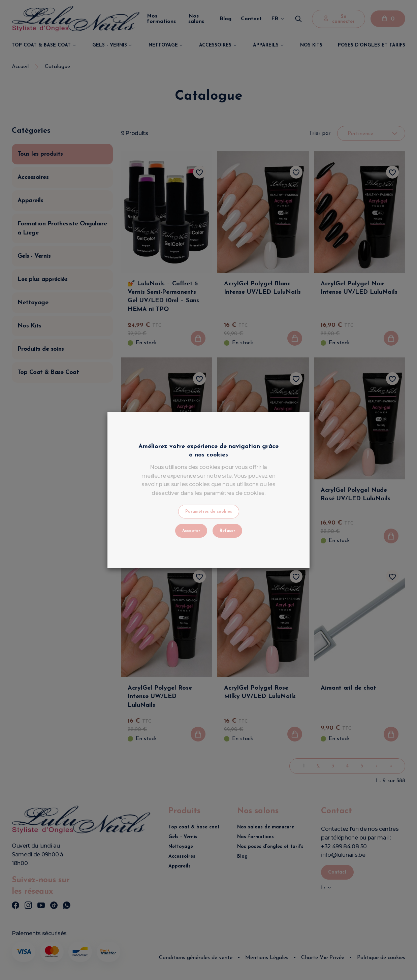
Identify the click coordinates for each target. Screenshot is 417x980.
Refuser (227, 531)
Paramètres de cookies (209, 512)
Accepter (191, 531)
